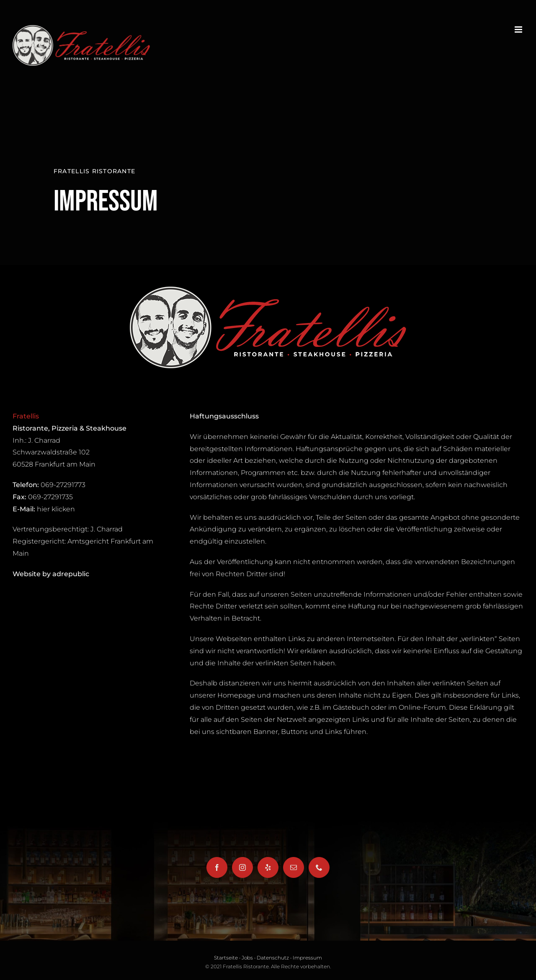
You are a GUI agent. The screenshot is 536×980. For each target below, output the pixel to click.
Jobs (247, 958)
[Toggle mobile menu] (519, 30)
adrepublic (71, 574)
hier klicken (56, 509)
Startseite (226, 958)
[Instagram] (242, 867)
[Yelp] (268, 867)
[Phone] (319, 867)
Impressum (307, 958)
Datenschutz (273, 958)
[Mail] (294, 867)
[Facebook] (217, 867)
